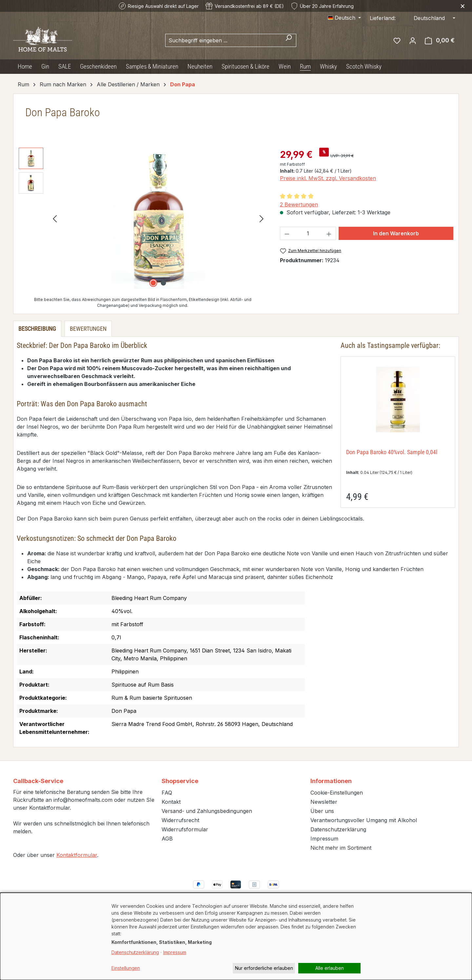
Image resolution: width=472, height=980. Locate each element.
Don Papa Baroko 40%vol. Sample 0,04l (392, 452)
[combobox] (223, 40)
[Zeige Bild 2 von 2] (163, 283)
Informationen (331, 781)
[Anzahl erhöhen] (329, 233)
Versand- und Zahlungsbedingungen (207, 811)
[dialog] (236, 936)
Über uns (322, 811)
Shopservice (180, 781)
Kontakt (171, 802)
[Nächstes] (262, 218)
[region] (143, 218)
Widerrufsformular (185, 829)
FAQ (167, 793)
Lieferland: (383, 18)
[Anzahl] (308, 233)
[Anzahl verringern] (287, 233)
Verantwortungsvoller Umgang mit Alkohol (364, 820)
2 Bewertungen (299, 204)
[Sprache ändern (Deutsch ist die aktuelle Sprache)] (344, 18)
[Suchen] (289, 40)
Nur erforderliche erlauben (264, 968)
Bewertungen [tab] (88, 329)
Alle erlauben (330, 968)
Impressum (324, 839)
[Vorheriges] (55, 218)
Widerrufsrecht (180, 820)
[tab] (37, 329)
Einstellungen (126, 968)
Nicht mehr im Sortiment (341, 848)
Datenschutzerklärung (338, 829)
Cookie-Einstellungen (337, 793)
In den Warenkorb (396, 233)
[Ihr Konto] (413, 40)
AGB (167, 839)
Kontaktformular (77, 855)
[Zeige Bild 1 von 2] (153, 283)
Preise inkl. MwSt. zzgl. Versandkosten (328, 178)
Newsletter (324, 802)
